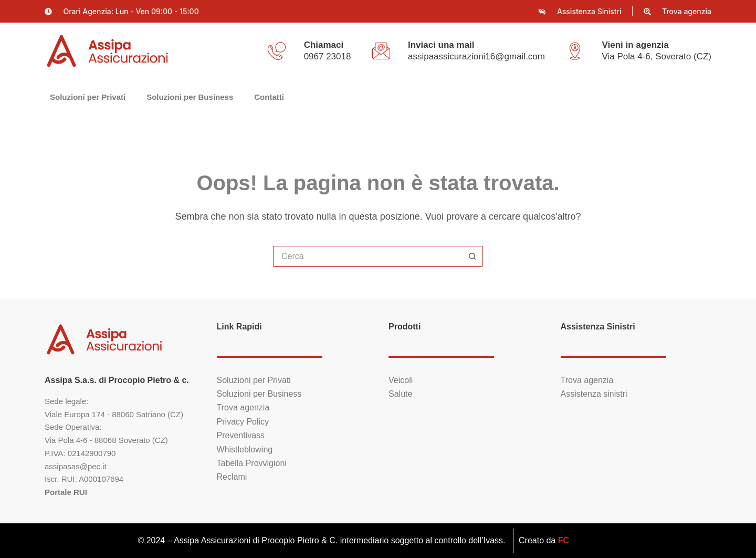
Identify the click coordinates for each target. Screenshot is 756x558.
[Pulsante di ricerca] (472, 256)
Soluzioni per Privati (88, 97)
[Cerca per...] (367, 256)
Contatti (269, 97)
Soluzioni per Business (190, 97)
